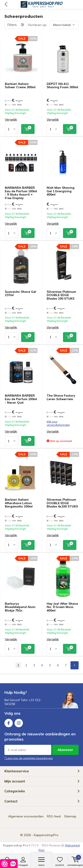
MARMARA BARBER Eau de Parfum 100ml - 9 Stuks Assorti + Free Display (21, 193)
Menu (41, 862)
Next (75, 665)
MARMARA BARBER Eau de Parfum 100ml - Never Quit (21, 399)
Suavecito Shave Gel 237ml (20, 293)
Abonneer (65, 750)
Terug (6, 4)
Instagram (19, 722)
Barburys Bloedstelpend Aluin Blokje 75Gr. (20, 607)
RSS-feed (54, 816)
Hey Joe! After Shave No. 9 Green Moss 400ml (62, 607)
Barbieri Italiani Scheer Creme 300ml (20, 86)
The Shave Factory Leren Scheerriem (61, 397)
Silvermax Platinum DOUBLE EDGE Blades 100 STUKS (61, 295)
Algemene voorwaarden (26, 816)
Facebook (9, 722)
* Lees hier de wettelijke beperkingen (29, 758)
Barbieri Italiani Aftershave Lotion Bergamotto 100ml (19, 503)
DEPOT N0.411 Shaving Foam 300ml (62, 86)
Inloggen (23, 862)
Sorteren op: (38, 25)
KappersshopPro (46, 835)
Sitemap (70, 816)
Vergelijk (11, 120)
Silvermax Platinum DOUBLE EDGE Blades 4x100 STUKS (62, 503)
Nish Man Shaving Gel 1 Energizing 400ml (61, 191)
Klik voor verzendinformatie (58, 423)
